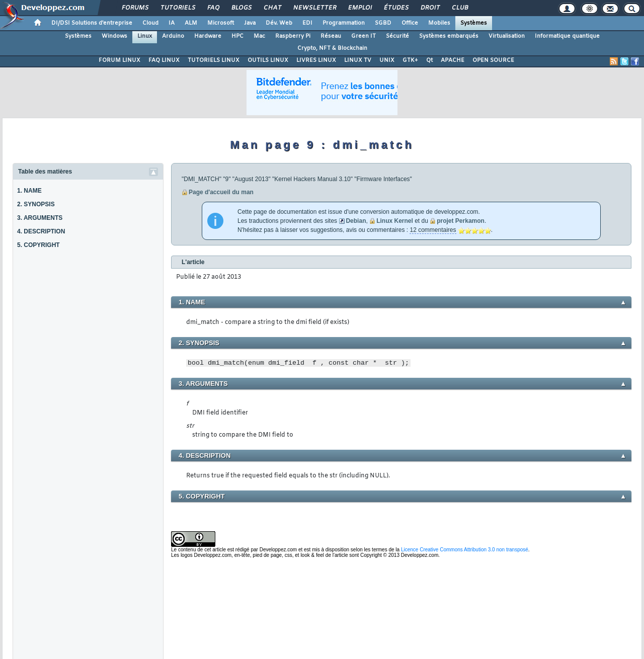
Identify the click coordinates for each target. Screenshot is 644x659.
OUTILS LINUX (268, 60)
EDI (307, 23)
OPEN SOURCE (493, 60)
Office (410, 23)
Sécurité (397, 36)
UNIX (387, 60)
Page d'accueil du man (221, 192)
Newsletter (314, 8)
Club (459, 8)
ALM (191, 23)
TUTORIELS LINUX (214, 60)
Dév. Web (279, 23)
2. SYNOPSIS (36, 204)
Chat (272, 8)
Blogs (241, 8)
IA (172, 23)
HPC (237, 36)
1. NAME (29, 191)
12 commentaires (433, 230)
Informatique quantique (567, 36)
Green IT (364, 36)
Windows (114, 36)
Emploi (359, 8)
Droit (430, 8)
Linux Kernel (395, 221)
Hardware (208, 36)
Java (250, 23)
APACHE (453, 60)
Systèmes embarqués (449, 36)
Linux (145, 36)
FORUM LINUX (119, 60)
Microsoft (221, 23)
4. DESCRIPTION (41, 231)
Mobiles (439, 23)
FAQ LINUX (164, 60)
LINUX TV (358, 60)
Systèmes (474, 23)
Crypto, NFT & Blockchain (332, 48)
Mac (259, 36)
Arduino (173, 36)
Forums (135, 8)
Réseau (331, 36)
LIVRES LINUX (316, 60)
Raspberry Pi (293, 36)
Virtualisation (507, 36)
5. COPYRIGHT (38, 245)
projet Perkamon (461, 221)
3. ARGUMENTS (40, 218)
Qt (429, 60)
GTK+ (410, 60)
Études (396, 8)
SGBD (383, 23)
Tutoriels (177, 8)
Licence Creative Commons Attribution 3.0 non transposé (465, 550)
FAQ (213, 8)
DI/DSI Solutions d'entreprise (92, 23)
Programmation (344, 23)
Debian (356, 221)
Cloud (150, 23)
